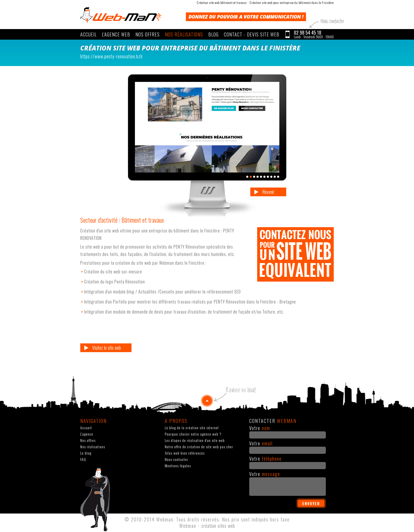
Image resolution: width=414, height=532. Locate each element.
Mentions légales (178, 466)
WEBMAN (121, 15)
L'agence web (116, 34)
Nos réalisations (184, 34)
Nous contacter (177, 459)
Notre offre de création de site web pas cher (199, 447)
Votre (260, 428)
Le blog (86, 453)
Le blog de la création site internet (192, 428)
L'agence (87, 434)
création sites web (218, 526)
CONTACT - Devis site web (252, 34)
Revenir (268, 192)
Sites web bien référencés (185, 453)
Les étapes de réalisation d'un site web (195, 440)
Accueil (88, 34)
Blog (213, 34)
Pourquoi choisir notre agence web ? (193, 434)
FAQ (83, 459)
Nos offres (148, 34)
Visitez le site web (107, 348)
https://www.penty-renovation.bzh (111, 56)
